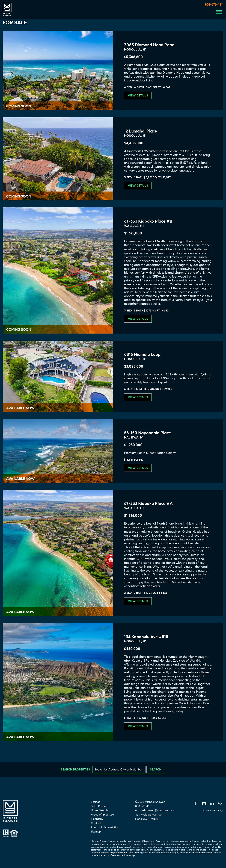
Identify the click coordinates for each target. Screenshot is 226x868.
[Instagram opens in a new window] (204, 803)
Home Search (99, 810)
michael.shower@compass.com (155, 810)
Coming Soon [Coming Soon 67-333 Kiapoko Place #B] (19, 330)
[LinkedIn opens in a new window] (212, 803)
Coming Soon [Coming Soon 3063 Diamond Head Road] (19, 106)
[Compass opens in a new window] (220, 803)
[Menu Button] (219, 12)
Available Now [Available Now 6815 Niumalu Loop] (20, 408)
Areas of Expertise (102, 815)
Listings (96, 802)
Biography (97, 819)
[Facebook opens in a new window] (196, 803)
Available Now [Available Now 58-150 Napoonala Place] (20, 479)
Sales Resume (99, 806)
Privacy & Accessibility (105, 827)
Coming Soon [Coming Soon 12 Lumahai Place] (19, 196)
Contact (96, 823)
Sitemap (96, 832)
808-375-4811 (214, 5)
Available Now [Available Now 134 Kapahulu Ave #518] (20, 737)
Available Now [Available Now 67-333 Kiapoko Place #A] (20, 612)
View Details (138, 95)
